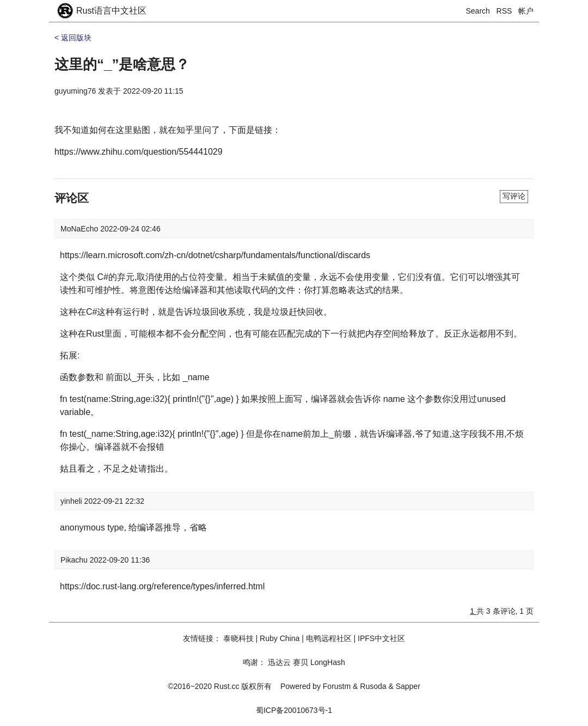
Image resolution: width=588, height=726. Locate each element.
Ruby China (280, 638)
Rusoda (373, 686)
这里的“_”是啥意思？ (122, 64)
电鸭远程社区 (329, 638)
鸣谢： (254, 662)
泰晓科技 (238, 638)
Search (478, 11)
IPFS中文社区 (381, 638)
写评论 (514, 196)
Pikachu (75, 560)
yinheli (72, 501)
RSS (504, 11)
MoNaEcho (80, 229)
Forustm (337, 686)
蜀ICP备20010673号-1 (294, 710)
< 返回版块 (73, 38)
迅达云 (279, 662)
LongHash (328, 662)
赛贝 (301, 662)
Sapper (408, 686)
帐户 (526, 11)
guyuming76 (75, 91)
